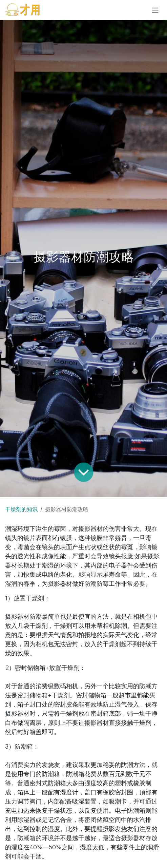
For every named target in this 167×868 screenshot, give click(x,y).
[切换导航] (155, 10)
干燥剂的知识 (21, 509)
